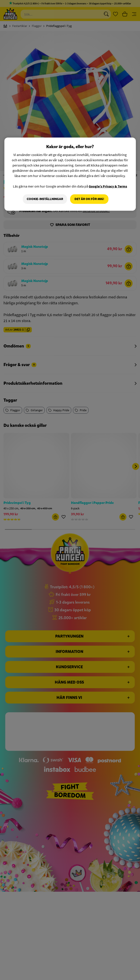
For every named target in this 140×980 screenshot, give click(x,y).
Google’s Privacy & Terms (108, 186)
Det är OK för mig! (89, 199)
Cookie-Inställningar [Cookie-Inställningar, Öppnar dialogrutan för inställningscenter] (45, 199)
